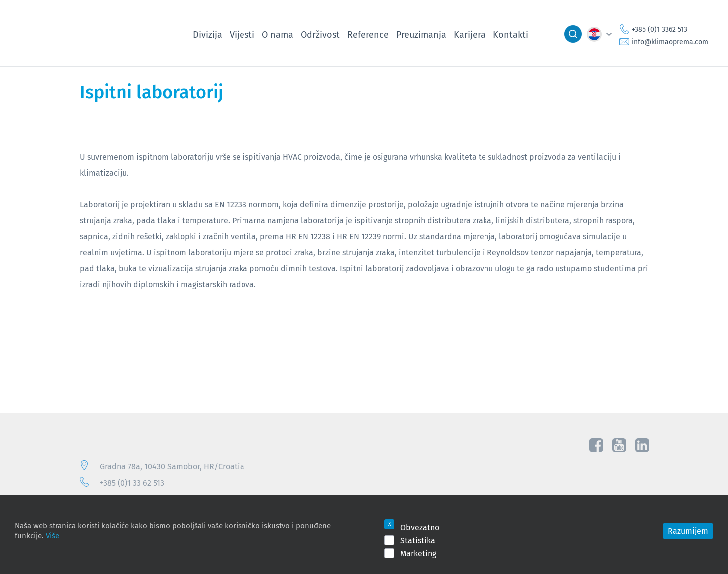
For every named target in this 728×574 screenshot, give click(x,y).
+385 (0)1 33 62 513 (132, 483)
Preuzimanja (421, 34)
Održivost (320, 34)
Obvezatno (420, 527)
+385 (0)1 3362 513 (659, 29)
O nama (278, 34)
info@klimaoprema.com (670, 42)
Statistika (418, 540)
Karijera (470, 34)
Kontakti (511, 34)
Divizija (207, 34)
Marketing (418, 553)
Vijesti (242, 34)
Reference (368, 34)
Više (53, 535)
